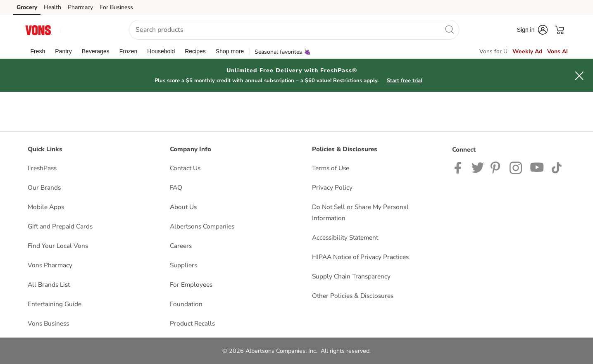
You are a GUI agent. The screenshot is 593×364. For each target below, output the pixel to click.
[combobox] (294, 30)
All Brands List (49, 284)
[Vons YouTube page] (537, 167)
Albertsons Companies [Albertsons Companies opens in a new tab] (202, 226)
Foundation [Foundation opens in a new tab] (186, 304)
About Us (183, 207)
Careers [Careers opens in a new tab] (181, 246)
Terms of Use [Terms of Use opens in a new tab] (331, 168)
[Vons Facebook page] (460, 167)
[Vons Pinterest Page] (497, 167)
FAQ (176, 187)
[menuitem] (38, 51)
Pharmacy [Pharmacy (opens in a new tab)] (80, 7)
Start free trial (405, 81)
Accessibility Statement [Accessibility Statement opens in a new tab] (345, 237)
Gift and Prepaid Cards (60, 226)
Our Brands (44, 187)
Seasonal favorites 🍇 (283, 52)
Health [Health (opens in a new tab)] (52, 7)
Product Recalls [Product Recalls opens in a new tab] (192, 323)
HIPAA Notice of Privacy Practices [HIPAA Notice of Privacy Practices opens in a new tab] (360, 257)
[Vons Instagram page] (516, 167)
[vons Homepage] (39, 30)
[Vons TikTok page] (556, 167)
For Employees (191, 284)
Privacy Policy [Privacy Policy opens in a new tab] (332, 187)
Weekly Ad (527, 51)
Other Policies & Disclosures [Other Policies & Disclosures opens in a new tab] (353, 296)
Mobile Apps (46, 207)
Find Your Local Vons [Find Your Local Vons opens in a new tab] (58, 246)
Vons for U (493, 51)
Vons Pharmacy (50, 265)
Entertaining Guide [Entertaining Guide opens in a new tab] (55, 304)
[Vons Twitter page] (478, 167)
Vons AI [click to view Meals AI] (557, 51)
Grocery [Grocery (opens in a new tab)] (27, 7)
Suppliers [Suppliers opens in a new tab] (183, 265)
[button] (87, 30)
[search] (449, 29)
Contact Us (185, 168)
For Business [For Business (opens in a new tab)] (116, 7)
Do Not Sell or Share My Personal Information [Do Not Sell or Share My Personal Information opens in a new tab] (360, 212)
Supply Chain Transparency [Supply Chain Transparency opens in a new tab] (351, 276)
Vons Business (48, 323)
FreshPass (42, 168)
